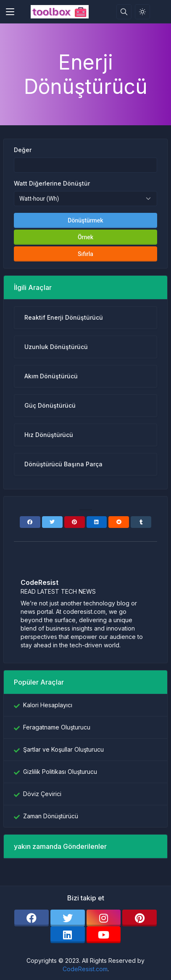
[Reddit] (119, 522)
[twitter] (68, 918)
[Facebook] (30, 522)
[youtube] (104, 935)
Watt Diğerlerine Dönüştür (52, 183)
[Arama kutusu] (124, 12)
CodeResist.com (85, 969)
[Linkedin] (97, 522)
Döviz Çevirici (42, 794)
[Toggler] (10, 12)
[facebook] (32, 918)
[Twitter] (52, 522)
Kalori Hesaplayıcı (48, 705)
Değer (23, 150)
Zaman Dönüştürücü (51, 816)
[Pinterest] (75, 522)
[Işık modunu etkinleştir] (142, 12)
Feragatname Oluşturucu (57, 727)
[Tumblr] (141, 522)
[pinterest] (139, 918)
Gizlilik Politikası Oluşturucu (60, 772)
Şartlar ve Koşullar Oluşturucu (63, 749)
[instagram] (104, 918)
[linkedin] (68, 935)
